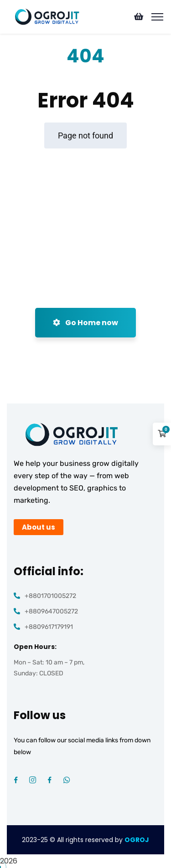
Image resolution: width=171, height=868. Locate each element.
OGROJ (137, 840)
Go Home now (85, 323)
